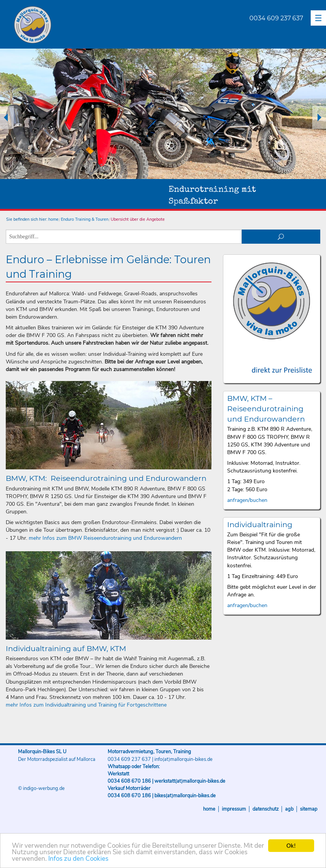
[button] (318, 18)
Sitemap (309, 809)
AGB (289, 809)
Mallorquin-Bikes (78, 25)
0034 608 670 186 (129, 781)
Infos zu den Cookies (78, 859)
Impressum (234, 809)
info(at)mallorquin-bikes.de (183, 759)
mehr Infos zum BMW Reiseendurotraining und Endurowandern (105, 538)
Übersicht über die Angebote (138, 219)
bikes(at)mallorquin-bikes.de (185, 796)
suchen (281, 237)
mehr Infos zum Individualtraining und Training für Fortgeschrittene (86, 705)
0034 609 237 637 (276, 18)
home (53, 219)
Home (209, 809)
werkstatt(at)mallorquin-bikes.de (190, 781)
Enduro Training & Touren (85, 219)
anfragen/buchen (247, 500)
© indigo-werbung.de (41, 788)
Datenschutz (265, 809)
